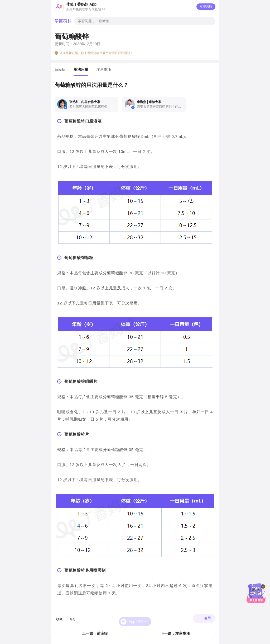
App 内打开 (138, 615)
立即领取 (206, 7)
